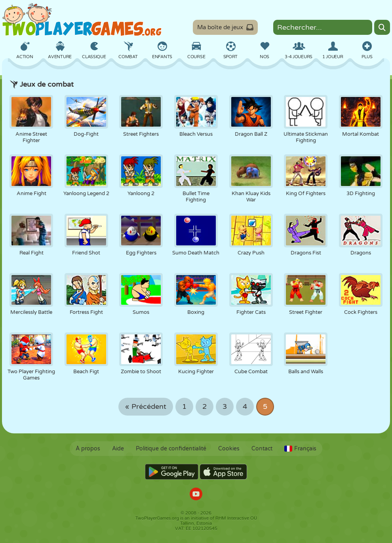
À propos (88, 449)
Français (300, 449)
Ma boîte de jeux (225, 27)
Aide (118, 449)
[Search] (382, 27)
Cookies (229, 449)
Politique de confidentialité (171, 449)
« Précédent (146, 407)
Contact (262, 449)
